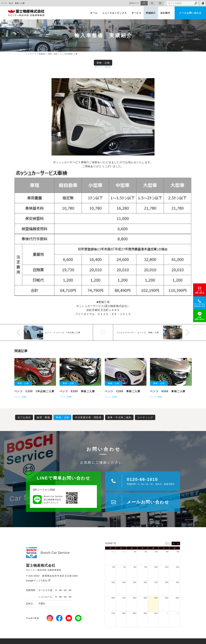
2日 (146, 552)
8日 (135, 567)
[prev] (174, 543)
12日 (178, 567)
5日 (178, 552)
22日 (135, 598)
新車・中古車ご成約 (119, 417)
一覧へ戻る (103, 332)
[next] (178, 543)
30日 (124, 552)
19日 (178, 582)
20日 (113, 598)
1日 (135, 552)
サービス (136, 13)
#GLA (108, 67)
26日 (178, 598)
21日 (124, 598)
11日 (167, 567)
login (203, 3)
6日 (114, 567)
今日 (167, 544)
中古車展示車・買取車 (88, 417)
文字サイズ (134, 3)
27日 (113, 613)
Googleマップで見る (38, 581)
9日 (146, 567)
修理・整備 (43, 417)
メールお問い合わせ (190, 13)
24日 (156, 598)
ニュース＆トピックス (115, 13)
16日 (145, 582)
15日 (135, 582)
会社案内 (165, 13)
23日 (145, 598)
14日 (124, 582)
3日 (156, 552)
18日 (167, 582)
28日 (124, 613)
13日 (113, 582)
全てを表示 (24, 417)
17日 (156, 582)
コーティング (145, 417)
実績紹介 (151, 13)
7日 (124, 567)
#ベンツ (99, 67)
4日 (167, 552)
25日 (167, 598)
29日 (113, 552)
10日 (156, 567)
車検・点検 (103, 63)
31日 (156, 613)
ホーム (94, 13)
